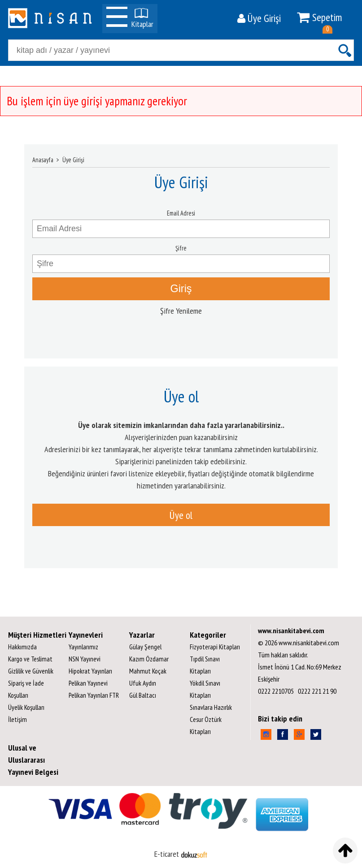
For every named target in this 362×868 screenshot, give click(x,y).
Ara (345, 50)
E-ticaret (167, 854)
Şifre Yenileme (181, 311)
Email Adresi (181, 213)
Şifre (181, 248)
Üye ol (181, 515)
